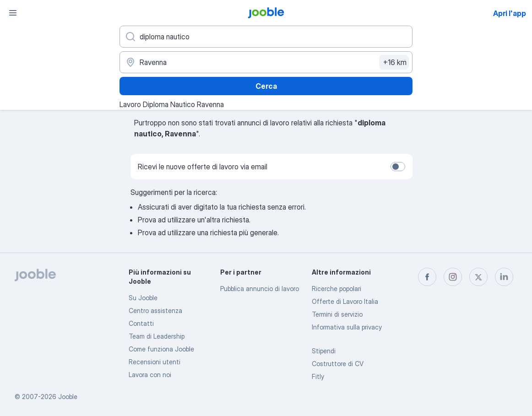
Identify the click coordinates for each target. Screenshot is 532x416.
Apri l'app (510, 13)
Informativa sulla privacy (347, 327)
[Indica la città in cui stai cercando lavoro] (266, 62)
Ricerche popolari (337, 289)
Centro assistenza (155, 311)
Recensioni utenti (155, 362)
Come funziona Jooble (161, 349)
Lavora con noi (150, 375)
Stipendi (324, 351)
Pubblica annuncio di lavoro (260, 289)
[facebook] (427, 277)
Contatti (141, 323)
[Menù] (13, 13)
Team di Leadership (157, 336)
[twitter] (478, 277)
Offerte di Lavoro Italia (345, 301)
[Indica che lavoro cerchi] (266, 37)
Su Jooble (143, 298)
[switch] (398, 167)
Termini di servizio (337, 314)
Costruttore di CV (338, 364)
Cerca (266, 86)
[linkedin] (504, 277)
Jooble (68, 397)
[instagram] (453, 277)
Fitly (318, 376)
